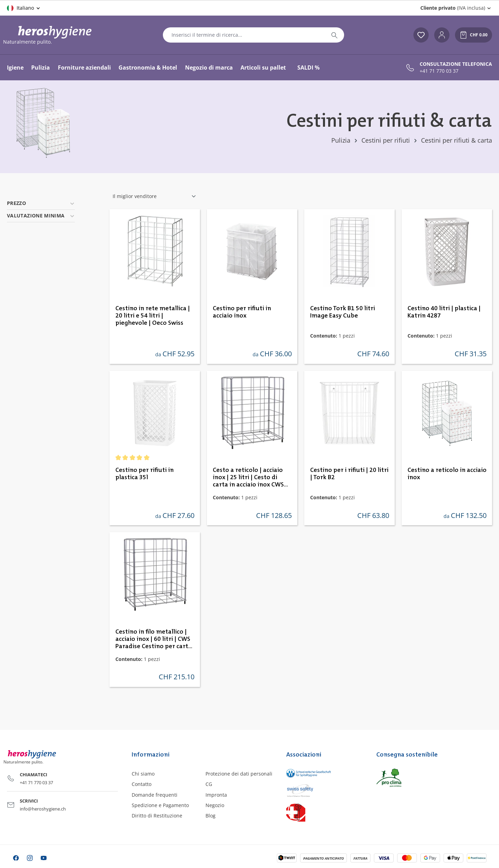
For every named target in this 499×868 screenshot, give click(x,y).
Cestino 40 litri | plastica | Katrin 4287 (444, 312)
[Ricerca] (334, 35)
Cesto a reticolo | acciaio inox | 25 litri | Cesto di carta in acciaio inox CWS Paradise (248, 478)
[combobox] (244, 35)
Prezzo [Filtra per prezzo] (41, 203)
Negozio (215, 805)
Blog (211, 816)
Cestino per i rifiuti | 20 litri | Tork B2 (349, 474)
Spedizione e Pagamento (160, 805)
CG (209, 784)
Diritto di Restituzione (157, 816)
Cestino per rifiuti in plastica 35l (145, 474)
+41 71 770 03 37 (439, 71)
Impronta (216, 795)
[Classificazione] (155, 196)
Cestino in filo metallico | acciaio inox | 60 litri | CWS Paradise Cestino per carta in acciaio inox (154, 639)
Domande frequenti (155, 795)
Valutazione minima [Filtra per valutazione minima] (41, 216)
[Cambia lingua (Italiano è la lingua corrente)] (24, 8)
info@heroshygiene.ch (43, 809)
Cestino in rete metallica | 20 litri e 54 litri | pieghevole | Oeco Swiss (153, 316)
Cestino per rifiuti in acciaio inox (242, 312)
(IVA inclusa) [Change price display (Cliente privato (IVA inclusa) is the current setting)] (453, 8)
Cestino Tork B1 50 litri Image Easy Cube (343, 312)
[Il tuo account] (442, 35)
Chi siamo (143, 774)
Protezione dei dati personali (239, 774)
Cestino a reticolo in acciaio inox (447, 474)
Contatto (142, 784)
